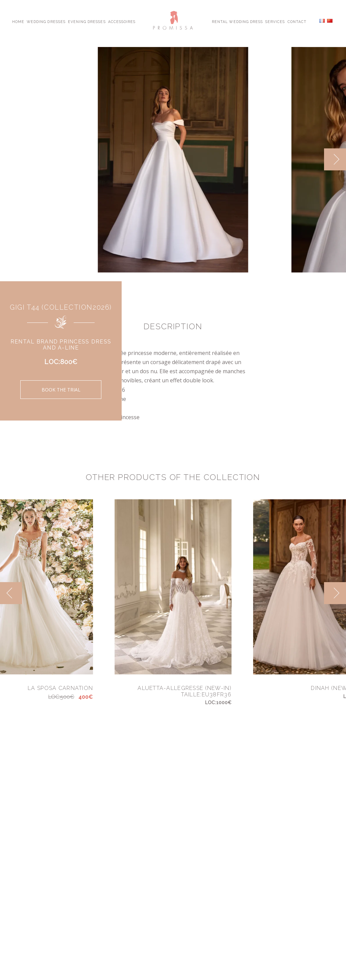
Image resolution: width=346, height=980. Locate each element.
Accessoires (122, 21)
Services (275, 21)
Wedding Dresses (46, 21)
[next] (335, 159)
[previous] (11, 593)
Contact (297, 21)
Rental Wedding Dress (237, 21)
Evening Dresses (87, 21)
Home (18, 21)
